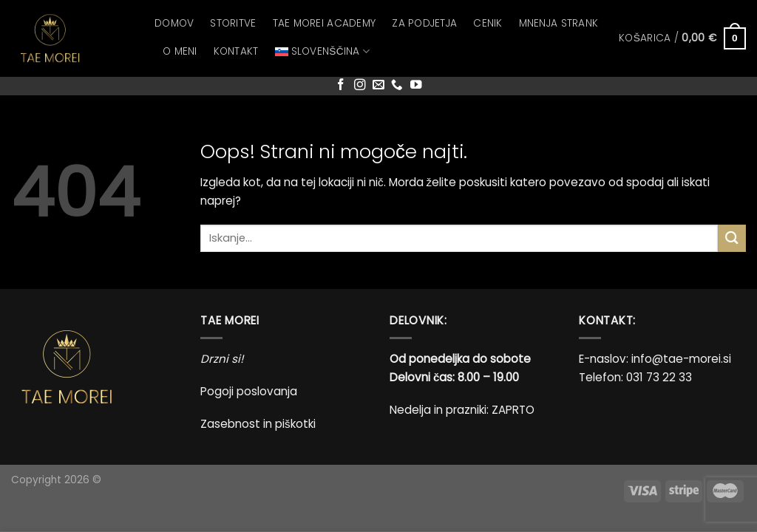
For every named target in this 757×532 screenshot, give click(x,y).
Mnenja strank (559, 23)
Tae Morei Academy (325, 23)
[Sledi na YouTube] (416, 85)
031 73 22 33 (659, 377)
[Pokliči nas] (397, 85)
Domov (174, 23)
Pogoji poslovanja (249, 391)
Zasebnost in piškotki (258, 424)
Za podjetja (424, 23)
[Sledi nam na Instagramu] (360, 85)
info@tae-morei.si (681, 359)
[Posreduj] (732, 238)
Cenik (488, 23)
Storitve (233, 23)
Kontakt (236, 51)
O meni (180, 51)
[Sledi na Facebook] (341, 85)
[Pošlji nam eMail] (378, 85)
